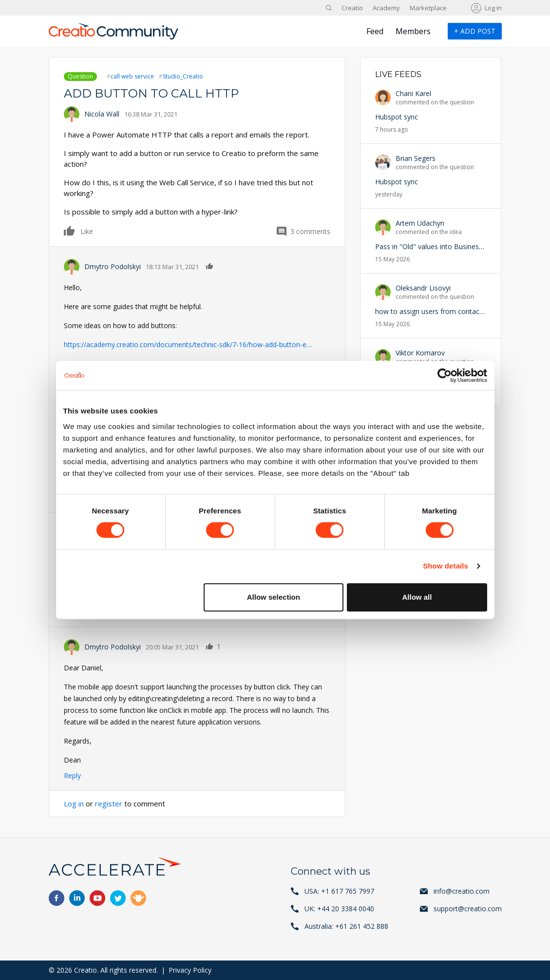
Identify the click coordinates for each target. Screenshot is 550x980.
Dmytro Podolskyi (113, 266)
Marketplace (428, 8)
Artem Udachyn (420, 223)
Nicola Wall (102, 114)
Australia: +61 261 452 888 (346, 926)
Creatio (352, 8)
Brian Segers (416, 158)
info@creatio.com (462, 891)
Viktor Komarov (420, 353)
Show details (446, 566)
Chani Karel (413, 93)
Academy (386, 8)
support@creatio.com (468, 909)
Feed (375, 31)
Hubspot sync (397, 117)
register (109, 804)
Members (413, 31)
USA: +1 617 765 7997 (339, 891)
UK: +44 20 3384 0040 (339, 909)
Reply (72, 775)
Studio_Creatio (183, 76)
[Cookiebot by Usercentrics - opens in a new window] (445, 375)
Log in (493, 8)
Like (70, 231)
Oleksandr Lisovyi (423, 288)
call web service (132, 76)
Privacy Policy (190, 970)
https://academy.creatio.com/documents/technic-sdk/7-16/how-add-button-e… (188, 344)
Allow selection (274, 597)
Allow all (417, 597)
